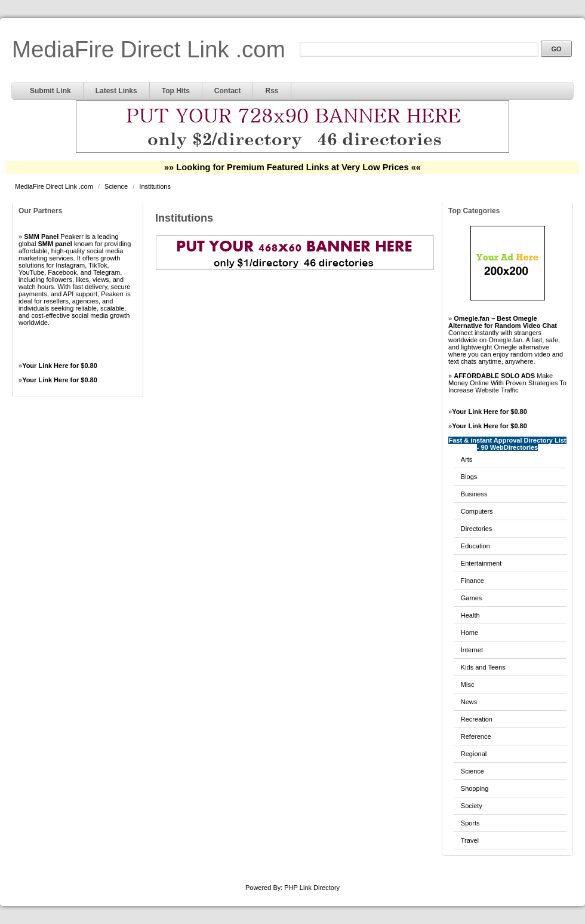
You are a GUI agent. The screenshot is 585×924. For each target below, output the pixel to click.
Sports (470, 823)
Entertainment (481, 563)
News (469, 702)
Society (472, 806)
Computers (477, 511)
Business (474, 494)
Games (471, 598)
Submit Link (50, 91)
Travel (470, 840)
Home (469, 633)
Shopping (475, 788)
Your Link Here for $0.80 (60, 366)
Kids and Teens (483, 667)
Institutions (155, 186)
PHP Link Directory (312, 888)
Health (470, 615)
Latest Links (116, 91)
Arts (467, 459)
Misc (468, 684)
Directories (477, 529)
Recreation (477, 719)
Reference (476, 736)
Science (117, 186)
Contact (228, 91)
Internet (472, 650)
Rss (272, 91)
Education (475, 546)
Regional (474, 754)
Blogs (469, 477)
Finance (472, 581)
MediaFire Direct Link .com (149, 49)
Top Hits (176, 91)
